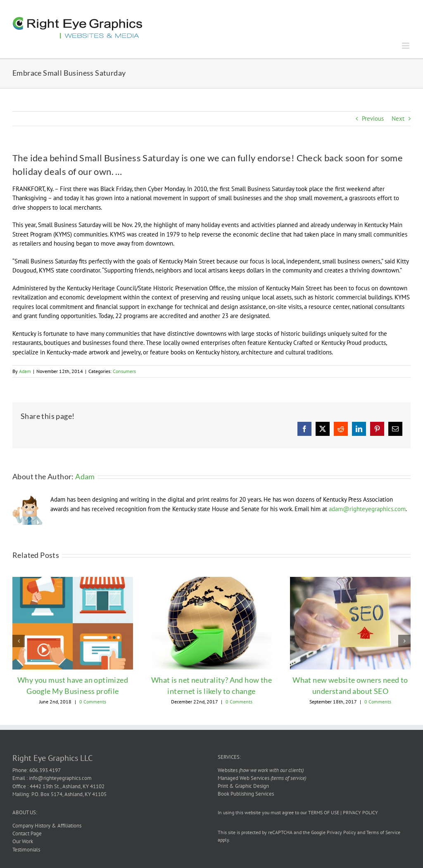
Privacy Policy (341, 832)
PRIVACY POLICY (360, 812)
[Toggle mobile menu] (406, 46)
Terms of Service (383, 832)
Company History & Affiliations (47, 826)
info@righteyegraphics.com (60, 778)
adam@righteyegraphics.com (367, 509)
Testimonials (26, 850)
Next (398, 118)
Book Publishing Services (246, 794)
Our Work (23, 841)
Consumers (124, 371)
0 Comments (93, 702)
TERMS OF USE (324, 812)
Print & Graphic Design (243, 786)
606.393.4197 (45, 770)
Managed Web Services (262, 778)
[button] (19, 641)
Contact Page (27, 833)
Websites (261, 770)
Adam (25, 371)
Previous (373, 118)
